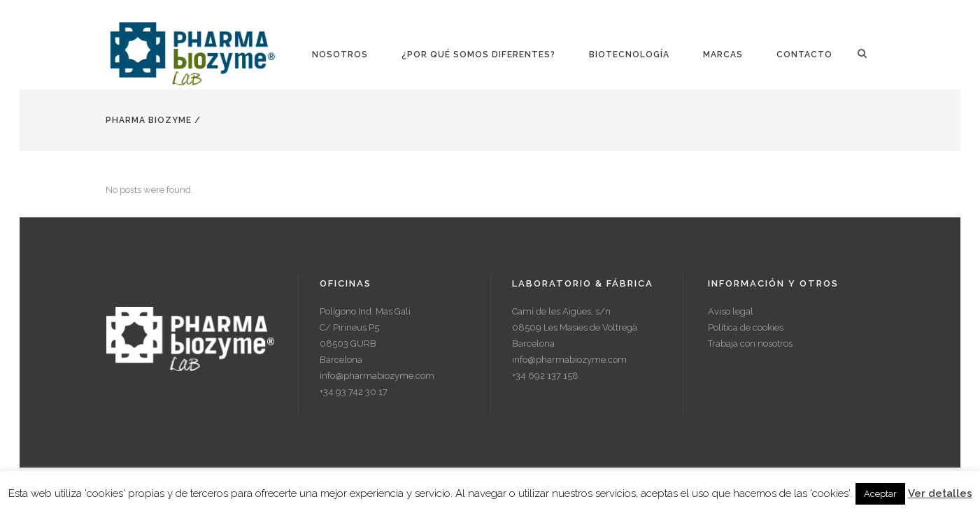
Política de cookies (746, 327)
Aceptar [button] (880, 494)
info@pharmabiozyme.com (377, 376)
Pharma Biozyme (149, 120)
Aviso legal (731, 311)
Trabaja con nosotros (750, 344)
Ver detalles (940, 493)
